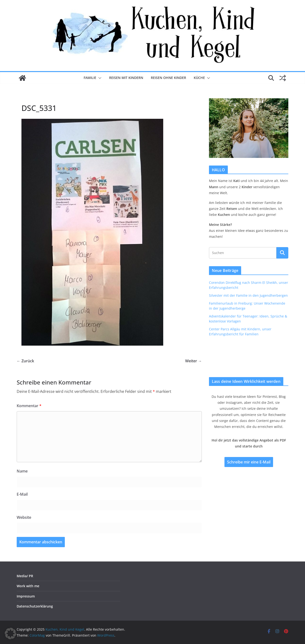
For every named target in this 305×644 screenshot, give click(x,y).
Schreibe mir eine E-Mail (249, 462)
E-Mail (22, 494)
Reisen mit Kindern (126, 78)
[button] (99, 78)
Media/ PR (25, 576)
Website (24, 517)
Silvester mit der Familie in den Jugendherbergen (248, 295)
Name (22, 471)
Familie (90, 78)
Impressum (26, 596)
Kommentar (29, 406)
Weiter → (193, 361)
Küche (199, 78)
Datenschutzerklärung (35, 606)
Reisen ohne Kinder (168, 78)
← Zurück (25, 361)
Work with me (28, 586)
